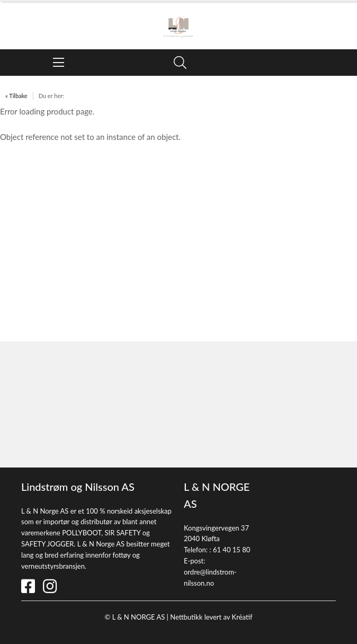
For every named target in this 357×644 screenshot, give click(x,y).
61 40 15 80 (231, 550)
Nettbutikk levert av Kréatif (211, 617)
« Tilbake (16, 96)
